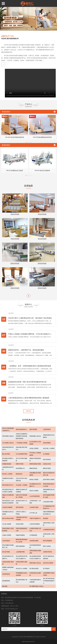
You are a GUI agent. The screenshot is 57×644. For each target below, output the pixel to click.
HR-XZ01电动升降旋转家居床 (15, 137)
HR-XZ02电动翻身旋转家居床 (42, 137)
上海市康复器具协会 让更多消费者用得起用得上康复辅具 (29, 398)
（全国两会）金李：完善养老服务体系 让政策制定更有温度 (30, 366)
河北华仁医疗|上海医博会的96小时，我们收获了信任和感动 (30, 318)
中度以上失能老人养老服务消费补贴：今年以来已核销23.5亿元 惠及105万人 (30, 334)
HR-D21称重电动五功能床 (15, 170)
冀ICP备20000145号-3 (29, 642)
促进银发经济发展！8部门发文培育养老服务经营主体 (27, 382)
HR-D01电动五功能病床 (42, 170)
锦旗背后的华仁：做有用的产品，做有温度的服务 (26, 350)
